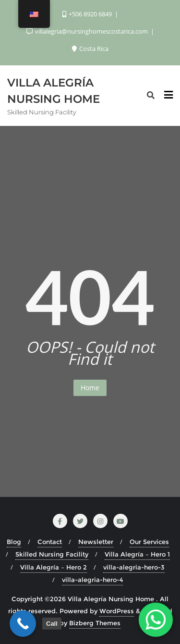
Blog (14, 542)
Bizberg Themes (95, 623)
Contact (50, 542)
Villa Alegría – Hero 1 (137, 554)
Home (90, 388)
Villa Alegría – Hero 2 (54, 567)
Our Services (149, 542)
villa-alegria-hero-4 (92, 580)
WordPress (117, 611)
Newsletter (96, 542)
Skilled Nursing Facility (52, 554)
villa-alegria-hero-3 (134, 567)
